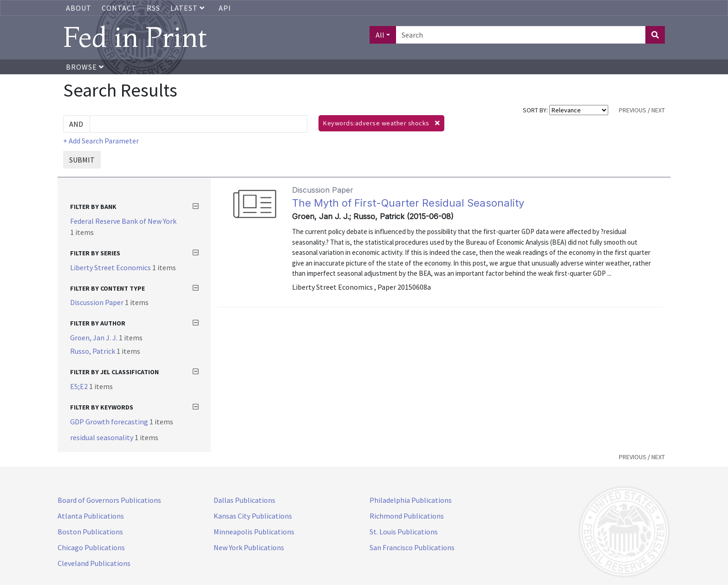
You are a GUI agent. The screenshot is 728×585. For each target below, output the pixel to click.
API (225, 8)
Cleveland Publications (94, 563)
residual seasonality (102, 437)
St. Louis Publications (404, 532)
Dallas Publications (244, 500)
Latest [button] (188, 8)
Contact (119, 8)
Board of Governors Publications (109, 500)
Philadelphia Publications (411, 500)
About (79, 8)
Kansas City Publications (253, 516)
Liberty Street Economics (111, 267)
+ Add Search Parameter (101, 141)
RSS (153, 8)
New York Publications (249, 547)
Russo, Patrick (93, 351)
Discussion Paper (97, 302)
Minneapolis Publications (254, 532)
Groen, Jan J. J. (94, 338)
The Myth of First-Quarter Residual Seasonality (408, 203)
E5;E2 (80, 386)
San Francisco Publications (412, 547)
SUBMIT (82, 160)
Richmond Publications (407, 516)
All (380, 35)
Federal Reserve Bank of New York (123, 221)
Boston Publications (90, 532)
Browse (85, 67)
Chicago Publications (91, 547)
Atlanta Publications (91, 516)
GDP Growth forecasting (110, 422)
